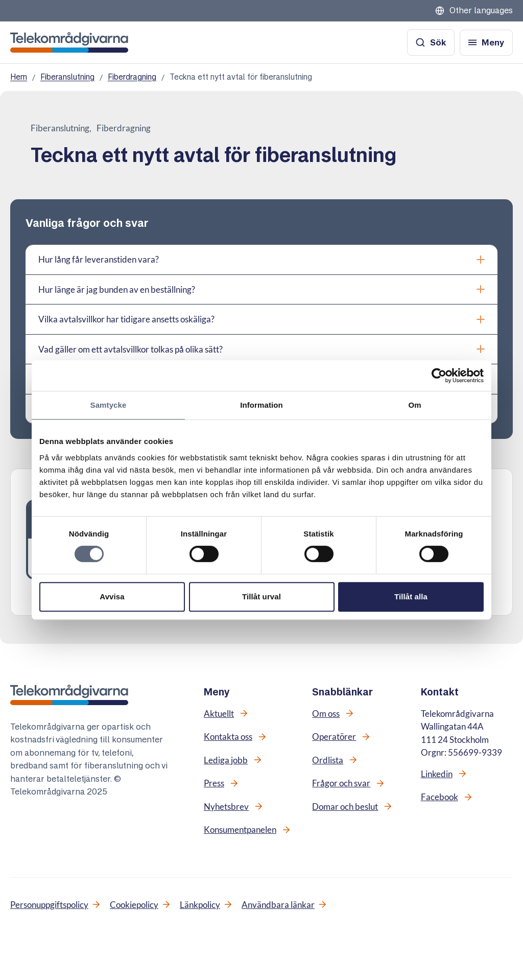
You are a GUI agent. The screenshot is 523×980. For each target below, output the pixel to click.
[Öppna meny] (486, 43)
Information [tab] (261, 405)
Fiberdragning (132, 77)
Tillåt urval (261, 597)
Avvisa (112, 597)
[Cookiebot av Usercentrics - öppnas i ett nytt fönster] (439, 376)
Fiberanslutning (67, 77)
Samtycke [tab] (109, 405)
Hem (19, 77)
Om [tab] (414, 405)
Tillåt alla (411, 597)
